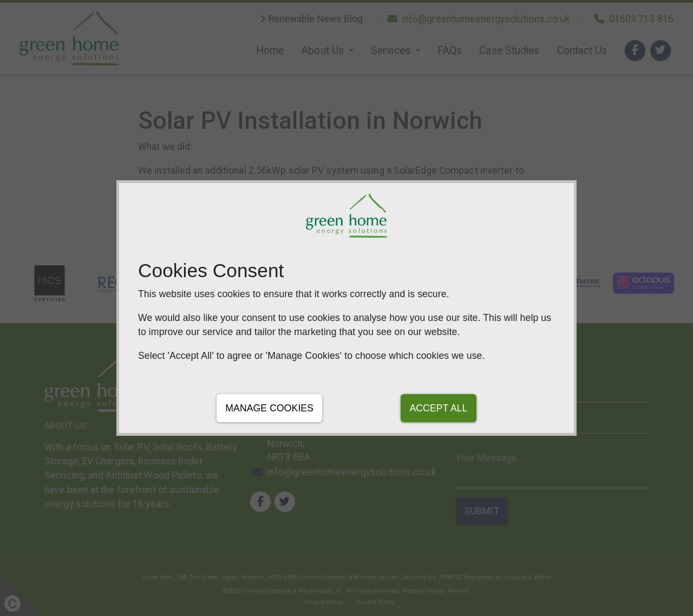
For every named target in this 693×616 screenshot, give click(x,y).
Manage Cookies (269, 408)
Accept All (438, 408)
